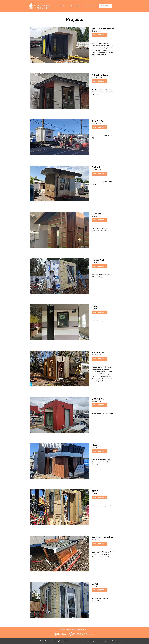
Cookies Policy (101, 641)
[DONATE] (105, 6)
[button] (76, 5)
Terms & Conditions (114, 641)
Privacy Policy (89, 641)
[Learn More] (100, 35)
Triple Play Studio (63, 641)
